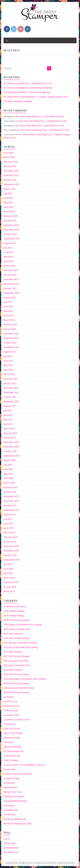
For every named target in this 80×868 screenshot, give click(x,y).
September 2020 (11, 456)
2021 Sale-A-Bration (13, 652)
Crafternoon (10, 724)
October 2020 (10, 451)
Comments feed (11, 848)
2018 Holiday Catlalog (14, 611)
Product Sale (10, 769)
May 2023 (8, 311)
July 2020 (8, 465)
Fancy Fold (8, 742)
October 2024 (10, 234)
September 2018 (11, 560)
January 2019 (10, 542)
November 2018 (11, 551)
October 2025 (10, 180)
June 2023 (8, 306)
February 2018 (10, 582)
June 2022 (8, 361)
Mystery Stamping (12, 747)
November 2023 (11, 284)
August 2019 (10, 514)
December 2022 (11, 334)
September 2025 (11, 184)
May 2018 (8, 573)
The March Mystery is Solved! (18, 101)
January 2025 (10, 221)
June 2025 (8, 198)
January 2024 (10, 275)
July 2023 (8, 302)
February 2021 (10, 433)
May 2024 (8, 257)
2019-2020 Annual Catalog (16, 620)
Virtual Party (10, 815)
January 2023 (10, 329)
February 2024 (10, 270)
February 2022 (10, 379)
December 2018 (11, 546)
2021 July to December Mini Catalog (21, 647)
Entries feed (9, 843)
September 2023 (11, 293)
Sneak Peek (9, 783)
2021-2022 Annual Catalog (16, 656)
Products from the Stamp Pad (18, 774)
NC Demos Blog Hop (14, 751)
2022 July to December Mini (17, 665)
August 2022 (10, 352)
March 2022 (9, 374)
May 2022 (8, 365)
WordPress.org (11, 852)
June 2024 (8, 252)
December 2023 (11, 279)
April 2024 (8, 261)
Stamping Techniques (14, 796)
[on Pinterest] (21, 29)
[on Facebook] (7, 29)
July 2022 (8, 356)
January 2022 (10, 383)
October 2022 (10, 343)
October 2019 (10, 505)
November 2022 (11, 338)
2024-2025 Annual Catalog (16, 692)
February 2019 (10, 537)
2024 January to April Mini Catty (19, 688)
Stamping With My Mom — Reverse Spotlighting (27, 92)
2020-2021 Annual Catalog (16, 638)
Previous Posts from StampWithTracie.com (24, 765)
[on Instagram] (28, 29)
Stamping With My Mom (15, 801)
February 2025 (10, 216)
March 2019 (9, 533)
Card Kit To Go (11, 701)
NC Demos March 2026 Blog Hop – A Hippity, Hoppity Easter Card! (35, 97)
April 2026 (8, 153)
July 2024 (8, 248)
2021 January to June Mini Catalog (20, 643)
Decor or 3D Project (13, 733)
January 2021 (10, 438)
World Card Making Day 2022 (18, 824)
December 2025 (11, 171)
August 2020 (10, 460)
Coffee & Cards (11, 710)
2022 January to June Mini (16, 661)
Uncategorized (11, 810)
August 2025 (10, 189)
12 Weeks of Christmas (15, 606)
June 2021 (8, 415)
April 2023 (8, 316)
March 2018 (9, 578)
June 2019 (8, 524)
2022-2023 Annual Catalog (16, 674)
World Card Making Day (15, 819)
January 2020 (10, 492)
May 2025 (8, 202)
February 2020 (10, 487)
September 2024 (11, 239)
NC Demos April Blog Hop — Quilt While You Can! (27, 83)
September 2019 (11, 510)
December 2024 (11, 225)
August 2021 (10, 406)
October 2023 (10, 288)
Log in (7, 839)
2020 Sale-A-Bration (13, 634)
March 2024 (9, 266)
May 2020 (8, 474)
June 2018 (8, 569)
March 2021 (9, 429)
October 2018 (10, 555)
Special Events (10, 787)
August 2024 (10, 243)
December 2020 (11, 442)
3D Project (9, 697)
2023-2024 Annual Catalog (16, 683)
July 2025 (8, 193)
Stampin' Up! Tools (13, 792)
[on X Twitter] (14, 29)
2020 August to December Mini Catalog (22, 625)
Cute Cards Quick (12, 729)
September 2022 (11, 347)
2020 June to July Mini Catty (17, 629)
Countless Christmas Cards (17, 720)
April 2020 (8, 478)
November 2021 (11, 392)
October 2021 (10, 397)
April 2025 (8, 207)
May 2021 (8, 420)
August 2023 (10, 297)
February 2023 (10, 325)
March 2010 (9, 591)
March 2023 (9, 320)
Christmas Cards (11, 706)
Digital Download (12, 738)
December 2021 (11, 388)
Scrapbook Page (11, 778)
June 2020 (8, 469)
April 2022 (8, 370)
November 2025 (11, 175)
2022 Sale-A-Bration (13, 670)
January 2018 (10, 587)
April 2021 (8, 424)
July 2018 (8, 564)
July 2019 (8, 519)
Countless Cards (11, 715)
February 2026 (10, 162)
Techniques (9, 805)
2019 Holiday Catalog (14, 616)
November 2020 (11, 447)
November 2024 (11, 230)
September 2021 (11, 401)
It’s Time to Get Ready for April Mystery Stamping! (28, 88)
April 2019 (8, 528)
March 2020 (9, 483)
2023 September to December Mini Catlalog (25, 679)
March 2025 (9, 212)
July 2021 (8, 410)
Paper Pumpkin (11, 760)
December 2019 (11, 496)
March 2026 (9, 157)
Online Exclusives (12, 756)
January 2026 (10, 166)
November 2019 (11, 501)
